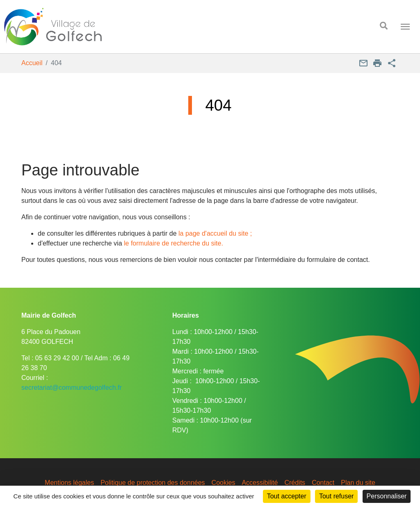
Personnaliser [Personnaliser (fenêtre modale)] (387, 496)
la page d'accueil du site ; (215, 233)
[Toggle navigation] (405, 27)
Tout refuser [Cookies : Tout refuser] (336, 496)
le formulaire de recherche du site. (173, 243)
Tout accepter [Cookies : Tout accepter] (287, 496)
